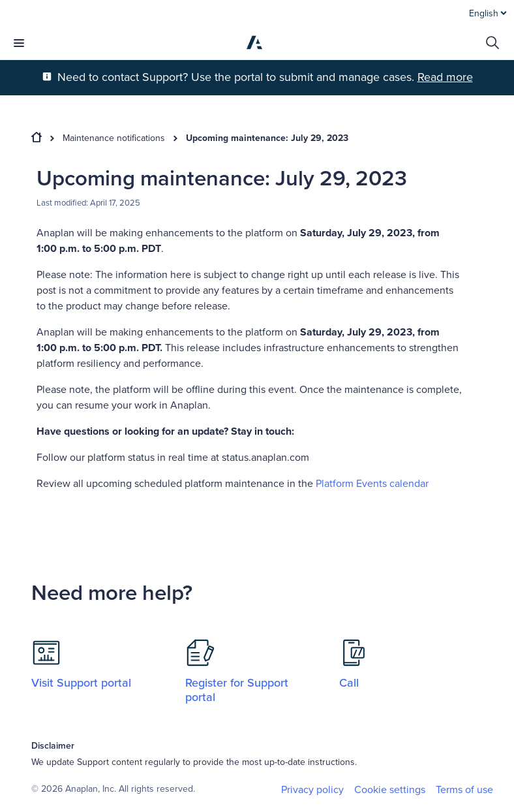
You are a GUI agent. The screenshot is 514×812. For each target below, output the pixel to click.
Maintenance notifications (114, 138)
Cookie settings (390, 790)
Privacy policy (312, 790)
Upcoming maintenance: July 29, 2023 (267, 138)
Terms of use (464, 790)
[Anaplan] (254, 42)
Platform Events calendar (372, 484)
